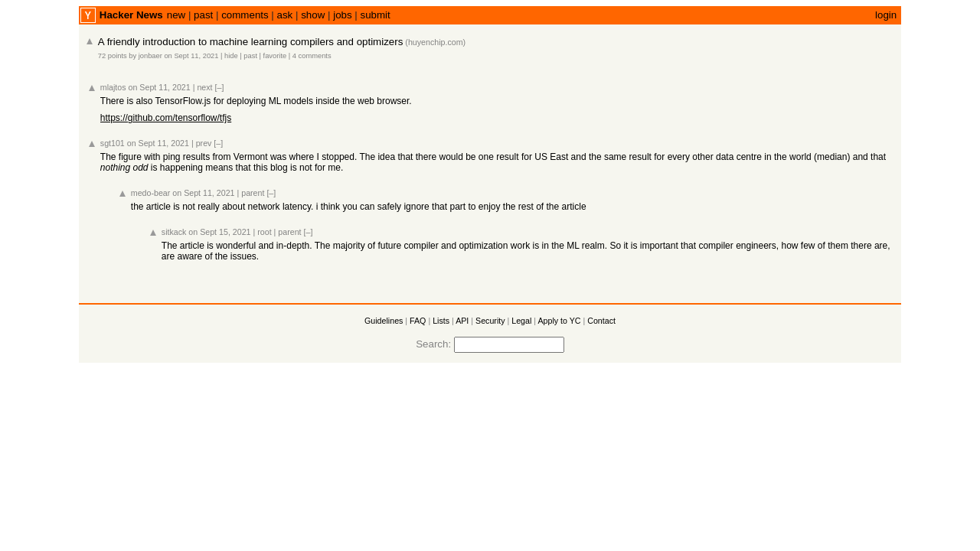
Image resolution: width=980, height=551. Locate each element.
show (313, 15)
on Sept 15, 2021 (219, 232)
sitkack (174, 232)
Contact (601, 321)
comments (245, 15)
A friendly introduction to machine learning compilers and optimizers (251, 42)
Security (490, 321)
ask (285, 15)
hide (231, 56)
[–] (220, 87)
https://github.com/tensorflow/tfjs (166, 118)
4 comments (312, 56)
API (462, 321)
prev (204, 143)
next (204, 87)
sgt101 (113, 143)
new (176, 15)
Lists (441, 321)
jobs (342, 15)
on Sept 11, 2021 (191, 56)
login (886, 15)
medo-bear (151, 193)
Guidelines (384, 321)
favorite (275, 56)
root (264, 232)
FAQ (418, 321)
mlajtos (113, 87)
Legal (521, 321)
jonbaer (150, 56)
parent (253, 193)
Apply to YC (559, 321)
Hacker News (131, 15)
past (203, 15)
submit (376, 15)
